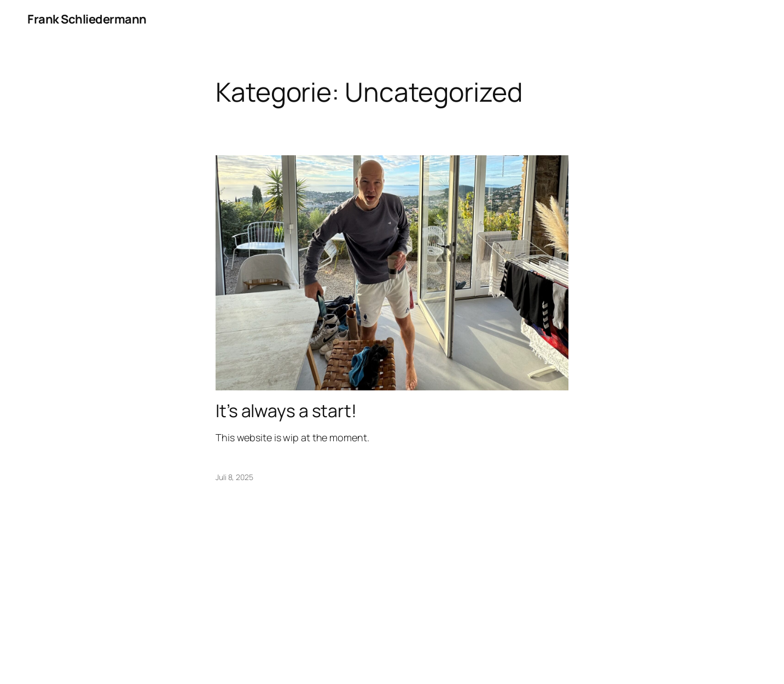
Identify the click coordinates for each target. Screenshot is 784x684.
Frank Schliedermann (87, 19)
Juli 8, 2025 (234, 477)
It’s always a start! (286, 411)
